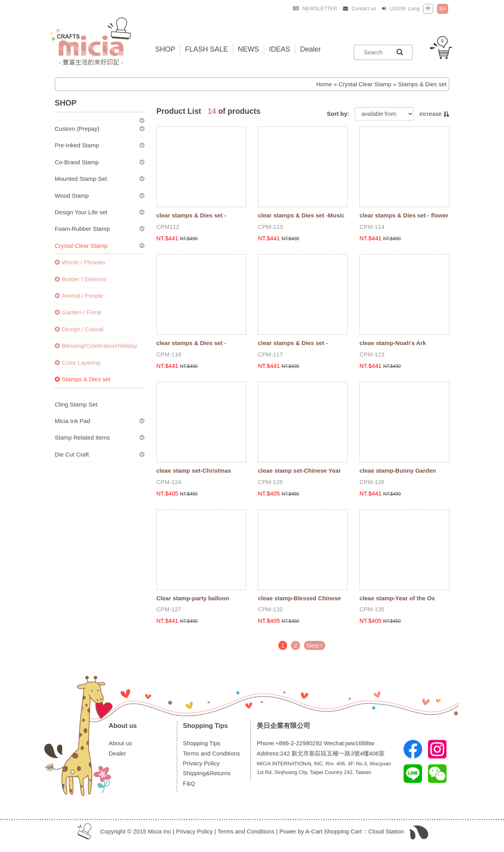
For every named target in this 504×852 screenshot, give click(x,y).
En (443, 8)
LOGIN (394, 8)
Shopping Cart (343, 831)
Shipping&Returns (207, 773)
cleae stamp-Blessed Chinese (299, 598)
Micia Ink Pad (72, 421)
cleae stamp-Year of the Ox (397, 598)
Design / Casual (79, 329)
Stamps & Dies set (82, 379)
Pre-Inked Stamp (77, 145)
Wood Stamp (72, 196)
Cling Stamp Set (76, 404)
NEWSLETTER (315, 8)
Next (315, 645)
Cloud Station (386, 831)
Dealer (117, 753)
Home (324, 84)
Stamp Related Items (82, 437)
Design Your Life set (81, 212)
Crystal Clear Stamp (365, 84)
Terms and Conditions (212, 753)
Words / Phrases (80, 262)
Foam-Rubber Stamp (82, 229)
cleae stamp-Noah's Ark (393, 343)
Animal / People (79, 296)
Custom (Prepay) (77, 129)
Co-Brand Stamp (77, 162)
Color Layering (78, 363)
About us (123, 726)
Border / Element (81, 279)
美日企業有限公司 (283, 726)
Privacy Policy (201, 763)
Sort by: (338, 114)
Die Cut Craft (72, 454)
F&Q (189, 783)
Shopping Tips (206, 726)
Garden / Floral (78, 312)
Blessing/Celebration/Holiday (96, 346)
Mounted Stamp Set (81, 179)
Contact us (359, 8)
